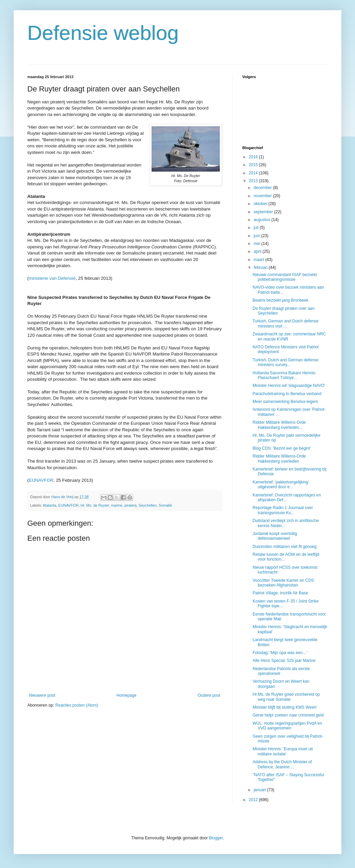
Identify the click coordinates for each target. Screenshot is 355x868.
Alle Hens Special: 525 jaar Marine (284, 661)
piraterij (130, 505)
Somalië (165, 505)
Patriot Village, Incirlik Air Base (280, 593)
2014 (254, 173)
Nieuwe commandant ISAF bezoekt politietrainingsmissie (285, 277)
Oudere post (209, 695)
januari (260, 790)
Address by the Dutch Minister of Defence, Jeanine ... (282, 764)
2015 (254, 165)
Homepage (126, 695)
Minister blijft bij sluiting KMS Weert (285, 707)
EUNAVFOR (41, 480)
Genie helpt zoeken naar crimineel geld (288, 715)
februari (261, 267)
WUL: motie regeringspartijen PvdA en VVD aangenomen (287, 726)
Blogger (216, 838)
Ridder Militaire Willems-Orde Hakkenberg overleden (279, 459)
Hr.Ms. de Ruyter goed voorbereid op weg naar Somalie (286, 697)
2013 (254, 181)
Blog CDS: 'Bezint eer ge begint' (282, 448)
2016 (254, 157)
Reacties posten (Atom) (77, 705)
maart (259, 260)
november (263, 196)
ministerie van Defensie (52, 278)
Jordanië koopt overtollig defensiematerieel (275, 536)
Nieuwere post (42, 695)
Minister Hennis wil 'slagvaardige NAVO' (289, 386)
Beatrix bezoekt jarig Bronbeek (280, 300)
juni (257, 236)
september (264, 212)
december (263, 188)
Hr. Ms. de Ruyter (95, 505)
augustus (262, 220)
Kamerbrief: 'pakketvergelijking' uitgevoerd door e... (281, 484)
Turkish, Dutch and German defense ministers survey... (286, 362)
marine (117, 505)
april (258, 251)
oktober (261, 204)
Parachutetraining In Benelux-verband (287, 394)
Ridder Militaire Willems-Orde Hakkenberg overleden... (279, 425)
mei (258, 244)
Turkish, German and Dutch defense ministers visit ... (286, 323)
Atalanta (49, 505)
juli (257, 228)
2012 (254, 800)
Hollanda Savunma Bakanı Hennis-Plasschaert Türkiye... (285, 375)
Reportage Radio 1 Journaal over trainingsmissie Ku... (283, 510)
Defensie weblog (103, 33)
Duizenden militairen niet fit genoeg (285, 547)
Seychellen (148, 505)
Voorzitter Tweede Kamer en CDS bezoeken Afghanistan (283, 583)
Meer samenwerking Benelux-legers (285, 402)
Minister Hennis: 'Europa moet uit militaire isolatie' (283, 751)
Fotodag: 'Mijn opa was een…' (280, 653)
